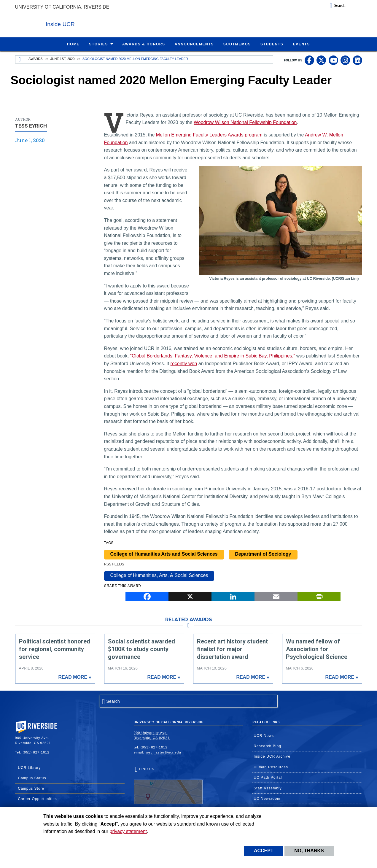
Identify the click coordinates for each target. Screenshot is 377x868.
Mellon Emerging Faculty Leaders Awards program (209, 135)
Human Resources (271, 767)
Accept (264, 851)
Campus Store (31, 788)
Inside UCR (88, 23)
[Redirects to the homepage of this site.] (20, 59)
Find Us (168, 785)
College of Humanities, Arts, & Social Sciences (159, 575)
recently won (184, 363)
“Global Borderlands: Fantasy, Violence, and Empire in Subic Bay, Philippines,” (213, 356)
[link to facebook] (309, 60)
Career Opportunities (38, 799)
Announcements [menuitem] (194, 44)
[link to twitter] (321, 60)
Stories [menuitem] (98, 44)
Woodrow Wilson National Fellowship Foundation (245, 122)
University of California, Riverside (62, 7)
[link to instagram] (345, 60)
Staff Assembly (268, 788)
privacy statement (128, 831)
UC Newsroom (267, 798)
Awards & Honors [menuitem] (144, 44)
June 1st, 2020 (62, 58)
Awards (35, 58)
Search (339, 5)
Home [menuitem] (73, 44)
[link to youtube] (333, 60)
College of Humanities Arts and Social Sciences (164, 554)
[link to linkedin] (357, 60)
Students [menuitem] (272, 44)
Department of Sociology (263, 554)
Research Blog (267, 746)
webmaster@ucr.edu (163, 752)
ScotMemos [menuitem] (237, 44)
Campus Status (32, 778)
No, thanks (309, 851)
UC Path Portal (268, 777)
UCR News (264, 735)
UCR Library (30, 767)
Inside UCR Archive (272, 756)
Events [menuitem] (301, 44)
